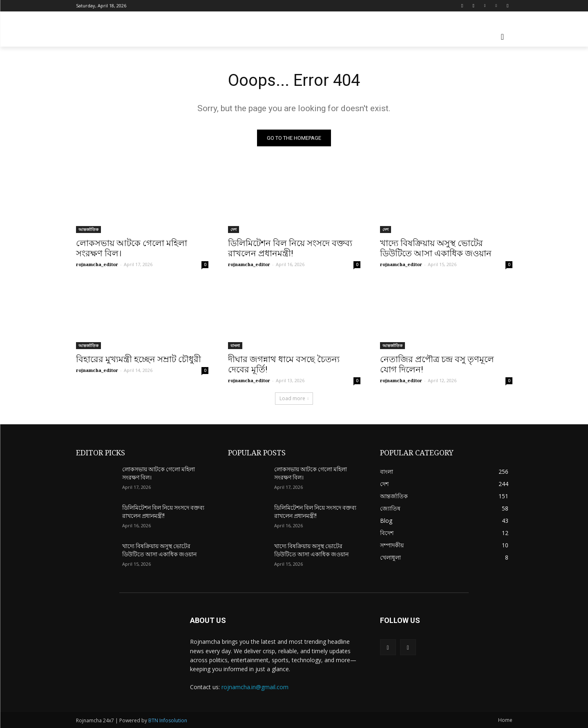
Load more (294, 398)
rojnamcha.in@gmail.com (255, 687)
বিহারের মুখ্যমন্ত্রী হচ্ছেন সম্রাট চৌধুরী (139, 359)
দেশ (234, 229)
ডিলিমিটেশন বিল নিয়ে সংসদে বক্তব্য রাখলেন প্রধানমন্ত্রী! (290, 248)
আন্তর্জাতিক (88, 229)
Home (505, 720)
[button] (503, 37)
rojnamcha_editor (97, 264)
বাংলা (235, 345)
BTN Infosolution (168, 720)
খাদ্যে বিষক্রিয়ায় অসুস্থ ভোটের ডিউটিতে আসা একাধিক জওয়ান (436, 248)
